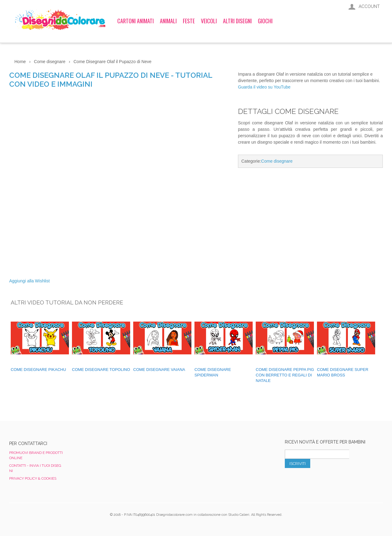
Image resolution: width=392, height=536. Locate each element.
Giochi (265, 21)
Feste (189, 21)
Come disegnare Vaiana (159, 370)
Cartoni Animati (136, 21)
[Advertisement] (310, 224)
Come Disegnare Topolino (101, 370)
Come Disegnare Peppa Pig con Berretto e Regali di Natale (285, 375)
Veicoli (209, 21)
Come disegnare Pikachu (38, 370)
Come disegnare (277, 161)
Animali (168, 21)
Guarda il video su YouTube (264, 87)
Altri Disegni (237, 21)
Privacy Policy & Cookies (33, 478)
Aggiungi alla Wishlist (29, 281)
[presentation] (331, 481)
